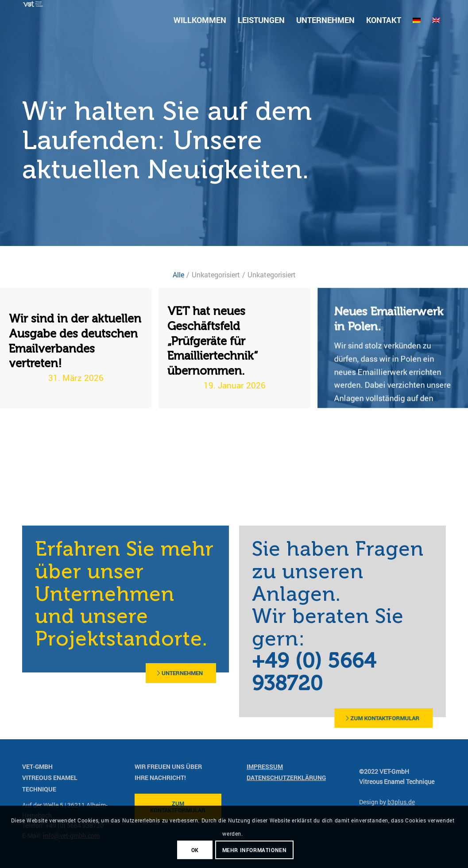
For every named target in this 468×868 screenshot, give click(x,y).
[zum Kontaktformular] (318, 718)
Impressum (265, 766)
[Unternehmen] (154, 673)
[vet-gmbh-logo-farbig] (33, 20)
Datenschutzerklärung (286, 778)
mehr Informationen (255, 850)
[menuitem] (200, 20)
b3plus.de (401, 802)
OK (195, 850)
